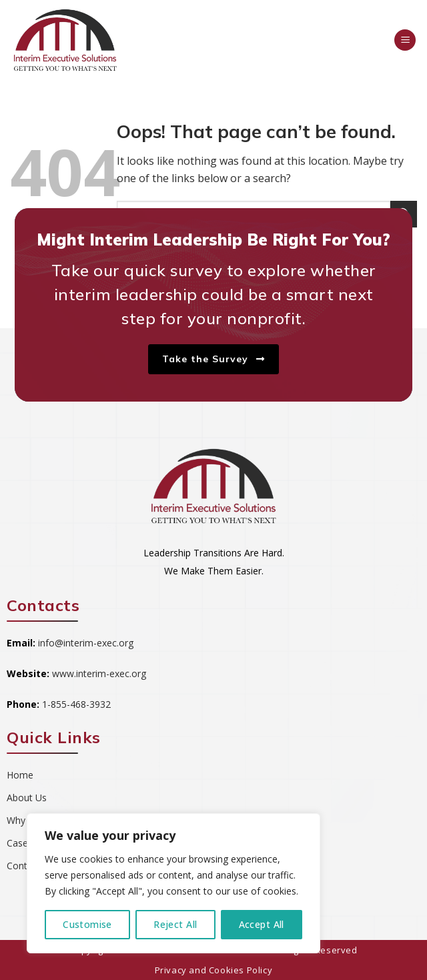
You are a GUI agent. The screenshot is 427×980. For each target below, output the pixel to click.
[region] (173, 883)
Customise (87, 924)
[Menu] (405, 40)
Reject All (175, 924)
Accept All (262, 924)
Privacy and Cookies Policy (214, 970)
